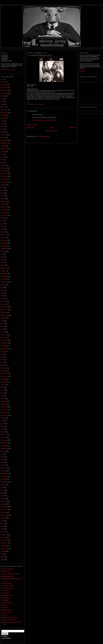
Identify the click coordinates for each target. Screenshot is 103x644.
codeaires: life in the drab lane (11, 574)
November (5, 90)
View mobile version (52, 131)
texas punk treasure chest (9, 617)
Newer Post (30, 128)
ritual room (5, 608)
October (4, 115)
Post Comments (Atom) (43, 136)
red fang (4, 605)
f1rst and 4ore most (7, 588)
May (3, 101)
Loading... (83, 79)
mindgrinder (5, 600)
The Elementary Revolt (8, 620)
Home (52, 128)
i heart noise (5, 590)
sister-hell (4, 615)
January (4, 138)
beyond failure (6, 571)
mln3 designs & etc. (7, 603)
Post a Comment (32, 125)
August (3, 96)
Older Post (73, 128)
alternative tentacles (8, 569)
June (3, 124)
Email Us (4, 70)
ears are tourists (6, 583)
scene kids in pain (7, 610)
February (4, 85)
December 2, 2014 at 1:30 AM (44, 120)
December (5, 88)
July (3, 79)
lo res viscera (5, 593)
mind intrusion (6, 598)
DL (28, 102)
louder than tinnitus (7, 595)
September (5, 93)
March (3, 82)
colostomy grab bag (7, 576)
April (3, 104)
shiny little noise (6, 612)
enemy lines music (7, 586)
